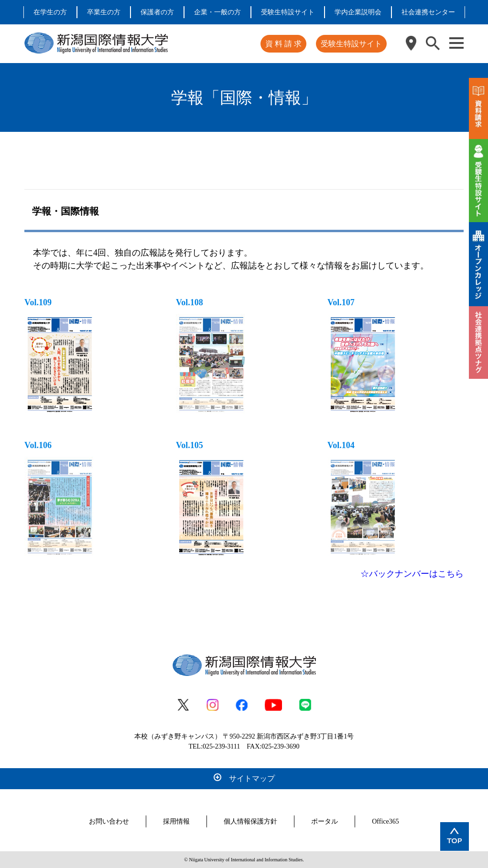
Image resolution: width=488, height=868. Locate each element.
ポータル (325, 821)
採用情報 (176, 821)
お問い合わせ (109, 821)
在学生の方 (50, 12)
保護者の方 (157, 12)
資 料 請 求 (283, 44)
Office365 (385, 821)
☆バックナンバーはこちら (412, 574)
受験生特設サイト (288, 12)
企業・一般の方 (217, 12)
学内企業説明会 (358, 12)
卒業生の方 (104, 12)
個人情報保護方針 (250, 821)
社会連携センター (428, 12)
